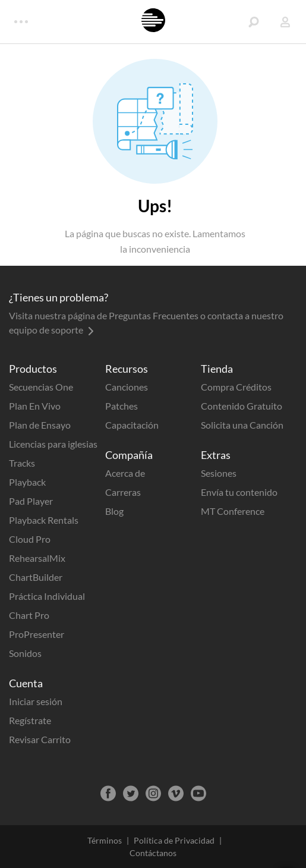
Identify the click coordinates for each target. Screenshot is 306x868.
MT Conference (233, 511)
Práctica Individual (47, 596)
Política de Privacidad (174, 840)
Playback (27, 482)
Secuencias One (41, 387)
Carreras (123, 492)
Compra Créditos (236, 387)
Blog (114, 511)
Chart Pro (29, 615)
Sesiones (219, 473)
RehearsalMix (37, 558)
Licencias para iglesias (53, 444)
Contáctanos (153, 853)
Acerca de (125, 473)
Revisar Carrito (40, 739)
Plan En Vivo (35, 406)
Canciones (127, 387)
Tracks (22, 463)
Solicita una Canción (242, 425)
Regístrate (30, 720)
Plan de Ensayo (40, 425)
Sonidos (25, 653)
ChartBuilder (36, 577)
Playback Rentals (44, 520)
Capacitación (132, 425)
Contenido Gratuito (242, 406)
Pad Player (31, 501)
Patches (122, 406)
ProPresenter (37, 634)
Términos (105, 840)
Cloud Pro (30, 539)
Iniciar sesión (36, 701)
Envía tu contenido (239, 492)
